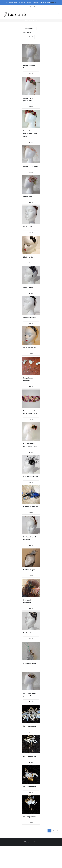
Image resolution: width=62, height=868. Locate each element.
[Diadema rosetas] (31, 305)
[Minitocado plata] (31, 651)
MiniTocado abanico (31, 477)
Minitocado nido (29, 633)
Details (32, 74)
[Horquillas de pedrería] (31, 366)
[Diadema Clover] (31, 245)
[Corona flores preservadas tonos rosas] (31, 119)
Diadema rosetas (30, 318)
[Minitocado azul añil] (31, 495)
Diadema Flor (28, 287)
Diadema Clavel (29, 227)
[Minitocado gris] (31, 558)
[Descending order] (39, 28)
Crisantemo (28, 197)
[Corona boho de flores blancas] (31, 53)
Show (27, 33)
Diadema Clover (29, 257)
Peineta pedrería (29, 726)
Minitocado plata (29, 663)
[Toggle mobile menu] (59, 13)
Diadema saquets (30, 348)
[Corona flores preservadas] (31, 86)
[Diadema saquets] (31, 336)
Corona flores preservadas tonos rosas (30, 134)
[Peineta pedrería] (31, 714)
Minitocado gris (29, 570)
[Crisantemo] (31, 184)
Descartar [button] (53, 2)
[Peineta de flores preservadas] (31, 681)
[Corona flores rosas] (31, 154)
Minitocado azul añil (31, 507)
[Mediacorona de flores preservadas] (31, 432)
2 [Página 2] (53, 831)
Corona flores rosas (30, 166)
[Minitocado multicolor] (31, 588)
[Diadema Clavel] (31, 215)
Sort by (28, 28)
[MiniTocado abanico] (31, 464)
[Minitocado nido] (31, 621)
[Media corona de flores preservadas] (31, 399)
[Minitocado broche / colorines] (31, 525)
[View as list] (33, 37)
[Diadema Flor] (31, 275)
